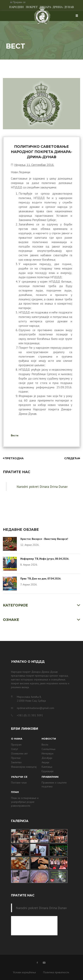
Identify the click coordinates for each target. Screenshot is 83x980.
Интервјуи (47, 753)
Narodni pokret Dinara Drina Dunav (42, 487)
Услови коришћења (24, 972)
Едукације (48, 771)
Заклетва (16, 762)
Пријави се (19, 2)
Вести (15, 435)
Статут (15, 749)
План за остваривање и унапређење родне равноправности (25, 802)
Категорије (15, 605)
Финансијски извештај (24, 767)
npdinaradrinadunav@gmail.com (36, 708)
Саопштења (48, 749)
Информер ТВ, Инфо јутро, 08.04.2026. (45, 559)
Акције (45, 762)
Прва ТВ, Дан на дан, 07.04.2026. (41, 579)
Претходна (13, 458)
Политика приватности (56, 972)
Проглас (16, 758)
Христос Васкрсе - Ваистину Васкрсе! (44, 539)
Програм (16, 745)
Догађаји (47, 758)
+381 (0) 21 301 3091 (30, 715)
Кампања (47, 767)
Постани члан (19, 783)
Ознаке (11, 620)
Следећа (72, 458)
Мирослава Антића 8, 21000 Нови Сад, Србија (31, 699)
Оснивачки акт (19, 753)
